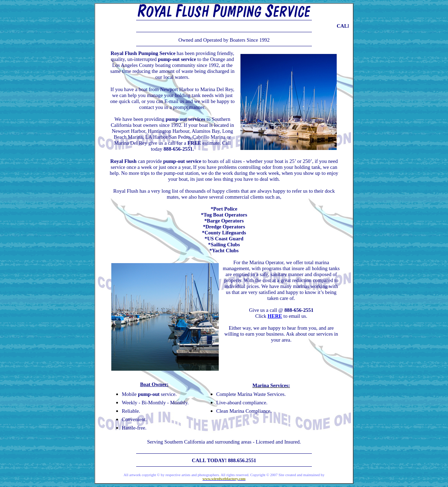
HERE (275, 316)
